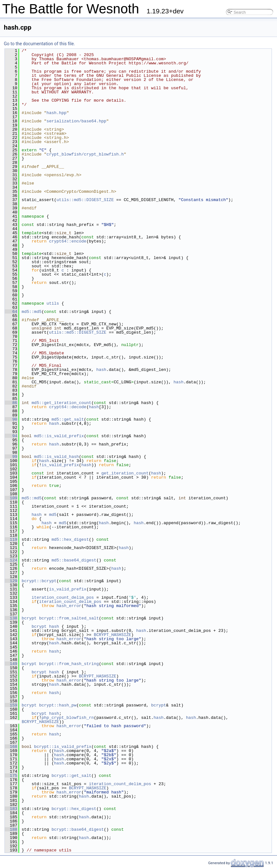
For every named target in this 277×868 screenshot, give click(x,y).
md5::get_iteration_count (61, 403)
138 (11, 618)
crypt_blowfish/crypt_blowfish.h (85, 154)
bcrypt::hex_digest (74, 809)
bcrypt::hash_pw (58, 705)
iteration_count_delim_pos (63, 597)
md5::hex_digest (70, 539)
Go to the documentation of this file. (39, 44)
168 (11, 747)
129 (11, 581)
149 (11, 664)
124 (11, 560)
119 (11, 539)
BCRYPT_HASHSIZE (112, 635)
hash (101, 370)
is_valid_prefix (60, 465)
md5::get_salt (67, 419)
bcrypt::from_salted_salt (69, 618)
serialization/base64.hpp (76, 121)
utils (53, 303)
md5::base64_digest (74, 560)
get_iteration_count (125, 473)
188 (11, 829)
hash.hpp (56, 113)
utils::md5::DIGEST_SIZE (85, 200)
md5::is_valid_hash (56, 457)
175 (11, 776)
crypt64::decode (68, 407)
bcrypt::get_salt (71, 776)
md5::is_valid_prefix (59, 436)
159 (11, 705)
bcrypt (29, 618)
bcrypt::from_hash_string (69, 664)
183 (11, 809)
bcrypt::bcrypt (39, 581)
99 (11, 457)
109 (11, 498)
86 (11, 403)
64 (11, 312)
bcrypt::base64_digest (78, 829)
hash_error (69, 606)
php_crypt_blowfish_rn (68, 718)
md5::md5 (32, 312)
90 (11, 419)
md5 (53, 515)
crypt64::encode (68, 241)
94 (11, 436)
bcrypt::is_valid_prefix (63, 747)
